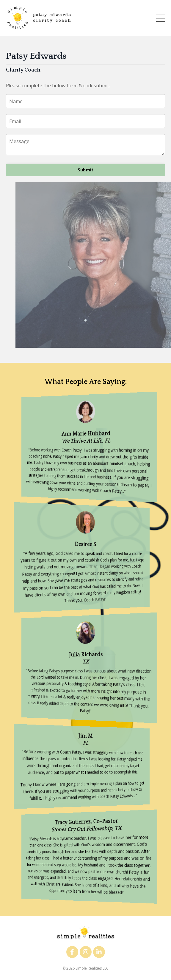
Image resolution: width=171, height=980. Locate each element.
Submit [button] (86, 170)
